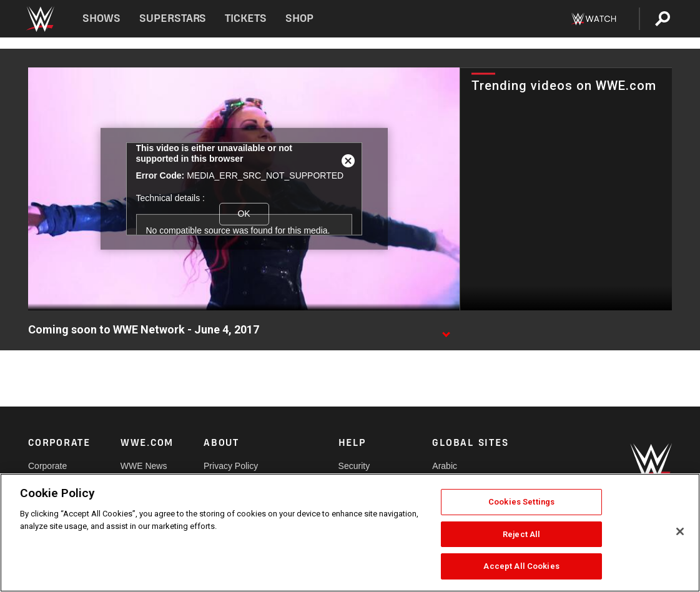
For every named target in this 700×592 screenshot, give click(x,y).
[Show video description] (446, 330)
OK (244, 214)
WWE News (144, 466)
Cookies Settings (521, 502)
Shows (101, 18)
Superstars (173, 18)
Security (354, 466)
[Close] (680, 531)
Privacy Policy (231, 466)
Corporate (47, 466)
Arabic (445, 466)
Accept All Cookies (521, 566)
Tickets (246, 18)
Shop (299, 18)
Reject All (521, 534)
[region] (350, 533)
